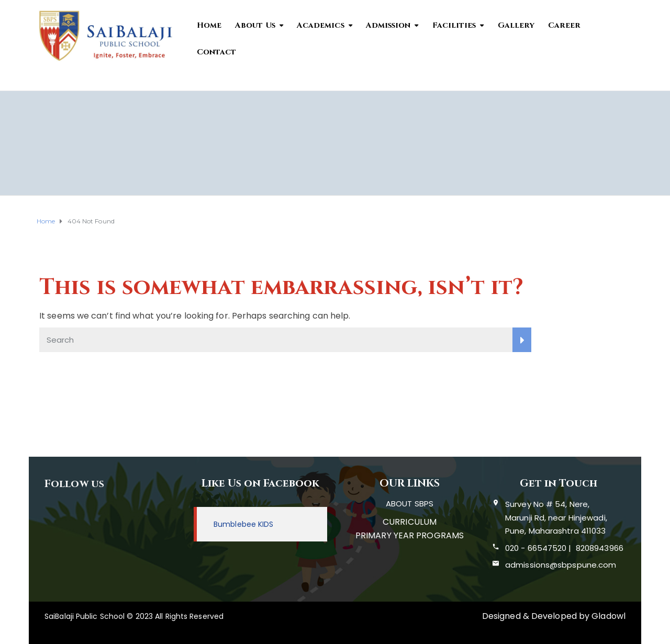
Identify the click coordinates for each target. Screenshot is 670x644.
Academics (321, 25)
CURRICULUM (410, 522)
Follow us (74, 484)
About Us (255, 25)
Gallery (516, 25)
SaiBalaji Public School (85, 616)
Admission (388, 25)
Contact (217, 52)
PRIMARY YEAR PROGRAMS (410, 535)
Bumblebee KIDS (243, 524)
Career (564, 25)
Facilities (454, 25)
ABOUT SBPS (410, 504)
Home (209, 25)
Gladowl (608, 616)
